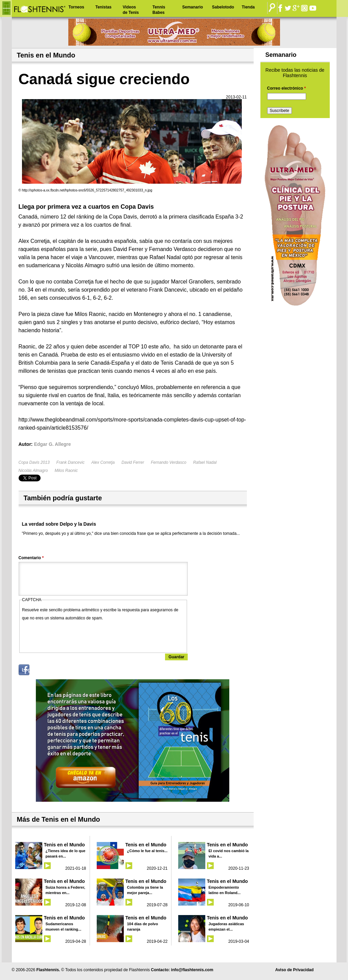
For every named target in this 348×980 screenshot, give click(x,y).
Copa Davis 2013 (34, 462)
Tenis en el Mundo (64, 845)
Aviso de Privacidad (295, 970)
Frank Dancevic (71, 462)
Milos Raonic (66, 471)
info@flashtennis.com (192, 970)
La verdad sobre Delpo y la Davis (59, 524)
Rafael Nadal (205, 462)
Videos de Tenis (131, 10)
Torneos (76, 7)
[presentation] (73, 635)
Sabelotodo (223, 7)
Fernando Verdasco (169, 462)
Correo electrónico (287, 88)
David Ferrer (133, 462)
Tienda (248, 7)
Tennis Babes (159, 10)
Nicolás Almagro (33, 471)
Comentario (31, 558)
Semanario (193, 7)
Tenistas (103, 7)
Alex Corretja (103, 462)
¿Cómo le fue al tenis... (147, 851)
